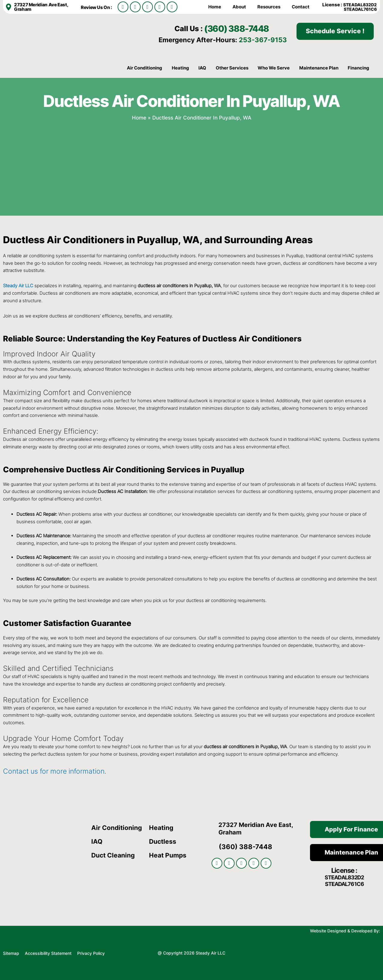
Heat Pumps (168, 855)
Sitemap (11, 952)
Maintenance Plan (319, 68)
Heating (180, 68)
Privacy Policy (91, 952)
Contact (301, 7)
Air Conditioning (145, 68)
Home (215, 7)
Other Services (232, 68)
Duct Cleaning (114, 855)
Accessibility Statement (49, 952)
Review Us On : (97, 7)
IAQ (202, 68)
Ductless (163, 841)
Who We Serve (274, 68)
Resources (269, 7)
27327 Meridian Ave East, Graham (41, 7)
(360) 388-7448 (245, 28)
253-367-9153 (263, 40)
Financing (358, 68)
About (239, 7)
